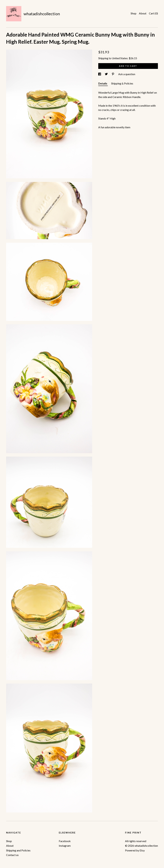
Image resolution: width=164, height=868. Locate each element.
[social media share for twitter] (107, 74)
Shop (134, 13)
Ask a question (127, 74)
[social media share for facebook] (100, 74)
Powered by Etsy (135, 850)
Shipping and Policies (18, 850)
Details (103, 83)
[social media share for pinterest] (113, 74)
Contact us (12, 855)
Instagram (65, 846)
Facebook (65, 841)
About (143, 13)
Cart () (153, 13)
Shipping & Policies (122, 83)
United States (120, 58)
